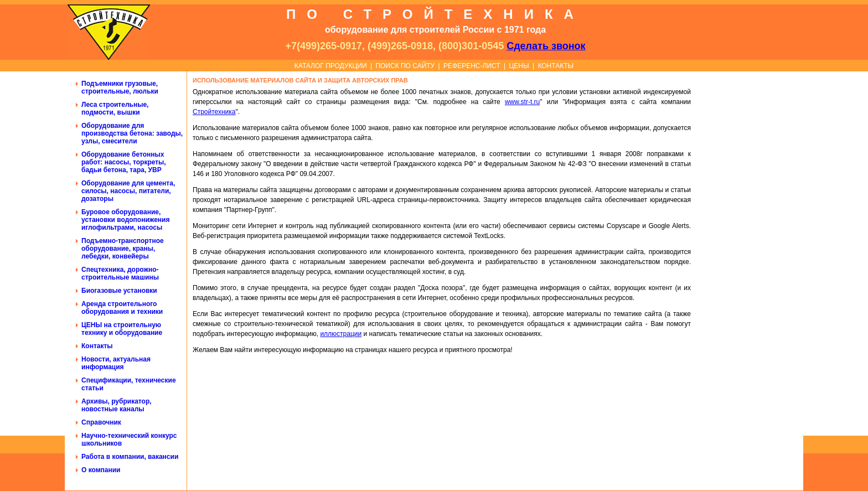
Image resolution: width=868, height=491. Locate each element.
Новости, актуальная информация (116, 363)
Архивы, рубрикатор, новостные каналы (117, 405)
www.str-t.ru (522, 102)
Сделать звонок (546, 46)
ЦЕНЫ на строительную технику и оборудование (122, 329)
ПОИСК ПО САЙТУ (405, 66)
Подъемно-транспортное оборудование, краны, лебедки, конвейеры (123, 249)
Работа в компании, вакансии (130, 457)
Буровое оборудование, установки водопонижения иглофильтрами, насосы (125, 220)
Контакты (97, 346)
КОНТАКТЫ (556, 66)
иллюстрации (341, 334)
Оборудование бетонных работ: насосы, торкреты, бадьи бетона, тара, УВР (124, 162)
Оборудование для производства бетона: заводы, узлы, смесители (132, 133)
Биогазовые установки (119, 291)
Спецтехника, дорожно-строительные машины (120, 273)
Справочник (101, 422)
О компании (101, 470)
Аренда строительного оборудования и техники (122, 308)
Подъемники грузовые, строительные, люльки (120, 87)
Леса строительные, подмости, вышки (115, 108)
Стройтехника (214, 112)
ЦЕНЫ (519, 66)
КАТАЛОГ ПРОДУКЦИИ (331, 66)
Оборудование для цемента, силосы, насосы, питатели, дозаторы (128, 191)
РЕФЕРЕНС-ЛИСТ (472, 66)
